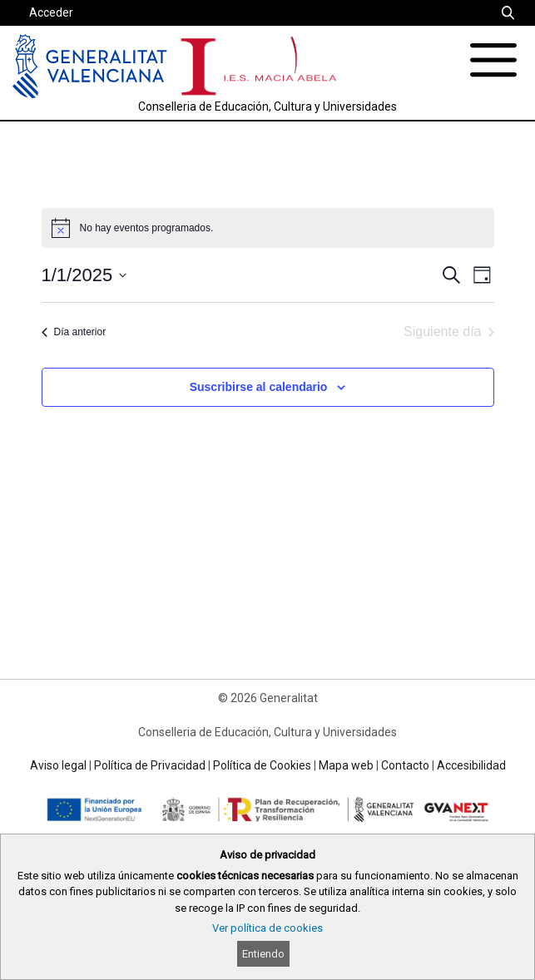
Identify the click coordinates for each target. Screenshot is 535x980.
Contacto (405, 765)
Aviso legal (58, 765)
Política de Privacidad (150, 765)
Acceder (51, 12)
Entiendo (263, 954)
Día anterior (74, 332)
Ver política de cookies (267, 928)
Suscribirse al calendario (259, 387)
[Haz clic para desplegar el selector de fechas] (84, 275)
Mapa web (346, 765)
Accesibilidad (471, 765)
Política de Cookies (262, 765)
